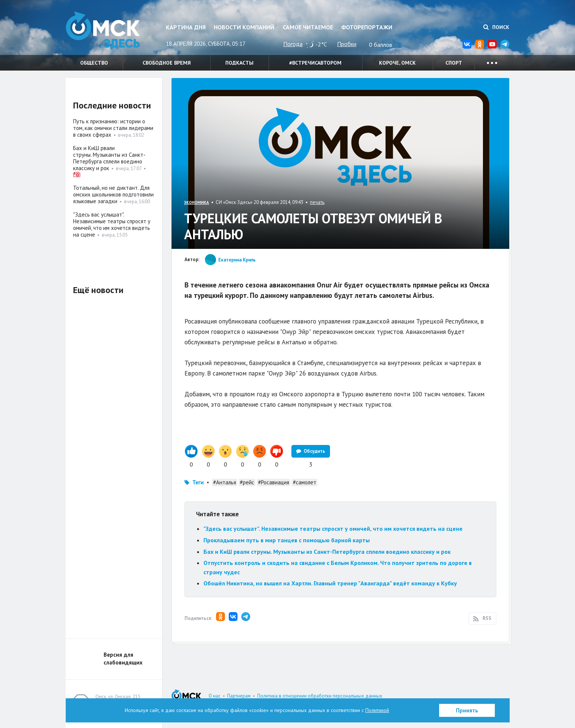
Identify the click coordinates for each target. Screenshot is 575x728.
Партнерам (239, 696)
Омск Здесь (103, 30)
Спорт (454, 63)
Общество (94, 63)
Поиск (496, 27)
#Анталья (225, 482)
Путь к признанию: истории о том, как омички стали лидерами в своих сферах (113, 128)
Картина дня (186, 27)
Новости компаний (244, 27)
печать (317, 202)
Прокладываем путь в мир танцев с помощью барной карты (287, 540)
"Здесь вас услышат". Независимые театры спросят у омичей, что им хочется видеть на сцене (333, 529)
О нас (215, 696)
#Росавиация (274, 482)
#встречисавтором (315, 63)
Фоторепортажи (367, 27)
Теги (198, 482)
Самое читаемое (308, 27)
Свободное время (167, 63)
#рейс (247, 482)
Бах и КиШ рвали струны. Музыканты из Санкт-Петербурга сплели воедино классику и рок (327, 552)
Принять (467, 710)
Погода (293, 44)
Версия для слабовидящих (123, 659)
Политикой (377, 710)
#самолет (305, 482)
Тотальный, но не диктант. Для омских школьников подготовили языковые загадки (113, 194)
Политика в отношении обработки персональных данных (320, 696)
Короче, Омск (397, 63)
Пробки (347, 44)
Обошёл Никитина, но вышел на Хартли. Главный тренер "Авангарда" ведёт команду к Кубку (330, 583)
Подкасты (239, 63)
